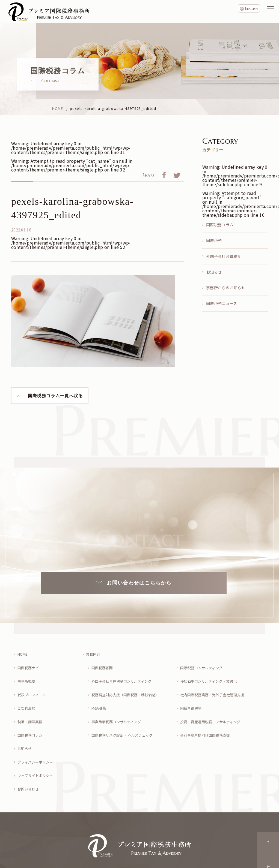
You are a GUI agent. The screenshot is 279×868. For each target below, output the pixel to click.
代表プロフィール (33, 685)
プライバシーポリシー (37, 739)
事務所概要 (27, 675)
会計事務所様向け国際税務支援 (207, 718)
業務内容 (94, 653)
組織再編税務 (192, 696)
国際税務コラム (220, 225)
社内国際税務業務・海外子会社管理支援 (215, 685)
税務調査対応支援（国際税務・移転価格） (128, 685)
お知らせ (214, 272)
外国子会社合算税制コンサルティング (124, 675)
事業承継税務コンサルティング (119, 707)
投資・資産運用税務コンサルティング (213, 707)
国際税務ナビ (29, 664)
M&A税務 (100, 696)
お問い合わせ (29, 761)
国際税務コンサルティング (203, 664)
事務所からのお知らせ (226, 288)
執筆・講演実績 (31, 707)
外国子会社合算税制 (224, 256)
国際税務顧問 (103, 664)
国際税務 (214, 240)
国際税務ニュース (222, 303)
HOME (23, 653)
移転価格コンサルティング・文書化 (211, 675)
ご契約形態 (27, 696)
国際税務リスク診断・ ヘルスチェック (125, 718)
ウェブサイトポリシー (37, 750)
